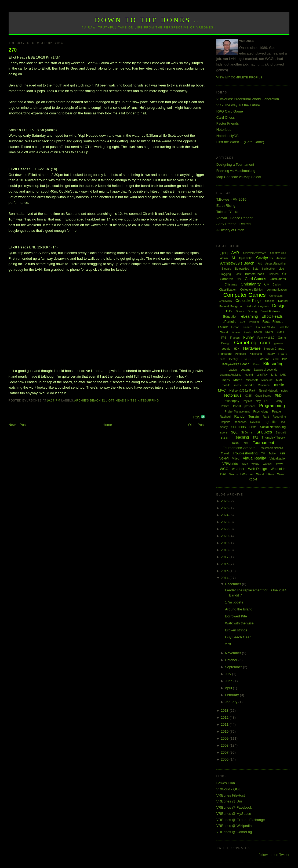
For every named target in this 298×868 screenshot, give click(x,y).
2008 (225, 745)
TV (263, 453)
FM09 (269, 332)
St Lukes (264, 432)
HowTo (283, 354)
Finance (248, 327)
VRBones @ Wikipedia (234, 826)
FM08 (258, 332)
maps (226, 380)
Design (279, 306)
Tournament (264, 442)
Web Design (258, 469)
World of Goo (265, 474)
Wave (280, 464)
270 (13, 50)
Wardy (255, 464)
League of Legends (266, 370)
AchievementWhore (254, 253)
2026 (225, 501)
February (232, 695)
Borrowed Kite (236, 616)
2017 (225, 557)
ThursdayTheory (273, 437)
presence (250, 406)
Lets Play (262, 375)
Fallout (223, 327)
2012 (225, 717)
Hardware (252, 348)
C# (284, 274)
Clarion (277, 285)
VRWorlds (230, 464)
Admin (224, 258)
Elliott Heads (114, 401)
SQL (234, 432)
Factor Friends (228, 123)
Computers (276, 296)
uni (283, 453)
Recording (279, 417)
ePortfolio (229, 322)
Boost (238, 274)
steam (225, 437)
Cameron (226, 279)
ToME (246, 443)
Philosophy (231, 401)
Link (274, 375)
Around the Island (239, 609)
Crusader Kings (248, 301)
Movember (264, 385)
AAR (235, 253)
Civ (266, 284)
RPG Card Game (230, 111)
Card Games (255, 279)
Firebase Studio (266, 327)
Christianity (250, 284)
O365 (248, 396)
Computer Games (245, 295)
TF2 (255, 437)
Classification (228, 290)
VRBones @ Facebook (234, 807)
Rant (266, 417)
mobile (226, 385)
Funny (248, 337)
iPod (276, 359)
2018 (225, 550)
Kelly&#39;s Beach (236, 364)
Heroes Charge (274, 349)
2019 (225, 543)
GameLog (245, 343)
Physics (248, 401)
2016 (225, 564)
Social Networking (273, 427)
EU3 (242, 322)
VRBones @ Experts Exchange (241, 820)
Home (107, 425)
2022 (225, 529)
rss (283, 422)
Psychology (261, 411)
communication (277, 290)
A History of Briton (230, 230)
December (234, 584)
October (232, 660)
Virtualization (278, 458)
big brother (268, 269)
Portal (237, 406)
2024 (225, 515)
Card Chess (226, 117)
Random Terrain (246, 416)
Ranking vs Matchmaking (236, 171)
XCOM (253, 480)
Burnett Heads (255, 274)
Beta (256, 269)
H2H (237, 349)
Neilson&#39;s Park (243, 390)
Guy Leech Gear (238, 637)
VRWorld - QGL (229, 789)
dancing (270, 301)
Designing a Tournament (235, 164)
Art (260, 263)
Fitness (236, 332)
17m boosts (234, 602)
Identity (233, 359)
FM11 (280, 332)
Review (255, 422)
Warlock (268, 464)
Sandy (224, 427)
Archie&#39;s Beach (237, 263)
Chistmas (231, 284)
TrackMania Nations (271, 448)
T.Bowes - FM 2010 (231, 199)
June (229, 681)
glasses (279, 343)
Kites (132, 401)
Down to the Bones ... (149, 20)
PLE (268, 401)
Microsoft (252, 380)
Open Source (263, 396)
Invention (249, 359)
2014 (225, 578)
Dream (240, 311)
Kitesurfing (148, 401)
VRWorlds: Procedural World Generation (248, 99)
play (258, 401)
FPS (224, 338)
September (234, 667)
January (232, 702)
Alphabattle (245, 258)
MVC (222, 390)
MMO (280, 380)
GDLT (265, 343)
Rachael (225, 417)
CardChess (278, 279)
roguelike (270, 422)
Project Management (237, 412)
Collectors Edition (252, 290)
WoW (281, 474)
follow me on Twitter (274, 855)
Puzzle (276, 411)
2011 (225, 724)
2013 (225, 710)
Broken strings (236, 630)
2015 (225, 571)
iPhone (265, 359)
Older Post (196, 425)
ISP (285, 359)
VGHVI (224, 458)
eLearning (249, 316)
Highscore (225, 354)
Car (239, 279)
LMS (283, 375)
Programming (272, 406)
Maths (238, 380)
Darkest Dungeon (257, 306)
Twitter (273, 453)
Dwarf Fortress (270, 311)
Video (236, 459)
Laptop (233, 370)
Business (273, 274)
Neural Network (268, 391)
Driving (252, 311)
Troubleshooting (245, 453)
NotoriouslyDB (228, 136)
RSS (197, 417)
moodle (249, 385)
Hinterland (256, 354)
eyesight (254, 322)
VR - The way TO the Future (238, 105)
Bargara (227, 269)
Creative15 (225, 301)
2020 (225, 536)
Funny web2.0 (266, 338)
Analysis (264, 258)
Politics (225, 406)
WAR (245, 464)
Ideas (222, 359)
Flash (247, 332)
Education (230, 317)
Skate (253, 427)
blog (281, 269)
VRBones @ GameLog (234, 832)
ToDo (235, 443)
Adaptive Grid (278, 253)
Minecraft (267, 380)
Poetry (279, 401)
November (234, 653)
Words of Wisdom (241, 474)
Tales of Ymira (227, 212)
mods (237, 385)
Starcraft (281, 433)
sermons (239, 427)
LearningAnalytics (230, 375)
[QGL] (224, 253)
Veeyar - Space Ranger (235, 218)
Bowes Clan (226, 783)
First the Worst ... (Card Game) (240, 142)
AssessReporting (275, 264)
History (270, 354)
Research (240, 422)
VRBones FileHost (231, 795)
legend (249, 375)
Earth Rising (226, 206)
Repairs (226, 422)
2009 (225, 738)
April (229, 688)
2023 (225, 522)
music (279, 385)
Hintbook (241, 354)
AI (233, 258)
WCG (224, 469)
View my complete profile (240, 77)
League (246, 370)
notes (284, 391)
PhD (278, 395)
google (226, 349)
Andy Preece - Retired (234, 224)
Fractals (235, 338)
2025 (225, 508)
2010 (225, 731)
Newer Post (18, 425)
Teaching (241, 437)
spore (224, 432)
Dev (229, 311)
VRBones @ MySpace (234, 814)
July (229, 674)
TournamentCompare (239, 448)
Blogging (225, 274)
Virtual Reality (254, 458)
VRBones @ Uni (229, 801)
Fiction (235, 327)
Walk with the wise (239, 623)
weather (238, 469)
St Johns (247, 432)
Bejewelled (242, 269)
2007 (225, 752)
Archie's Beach (87, 401)
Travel (225, 453)
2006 (225, 759)
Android (281, 258)
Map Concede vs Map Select (239, 177)
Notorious (224, 130)
